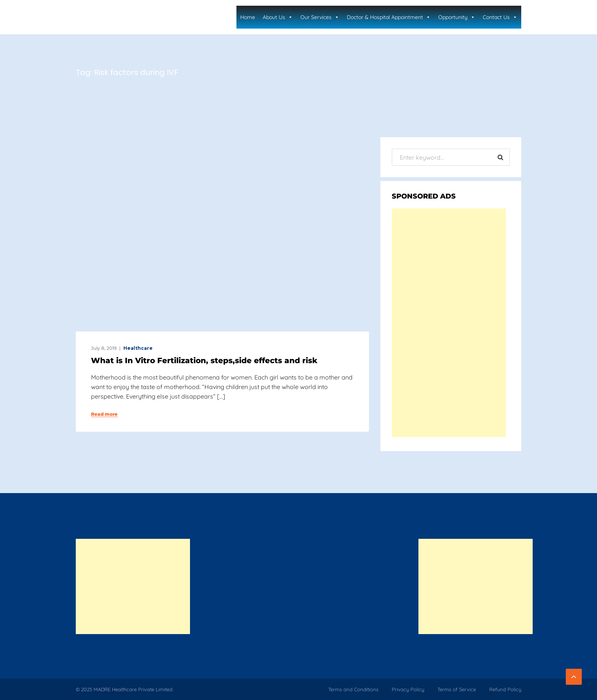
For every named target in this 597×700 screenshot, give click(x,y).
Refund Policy (505, 689)
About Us (278, 17)
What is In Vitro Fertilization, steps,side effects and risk (204, 360)
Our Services (320, 17)
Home (248, 17)
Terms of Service (457, 689)
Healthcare (138, 348)
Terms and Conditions (353, 689)
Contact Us (500, 17)
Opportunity (457, 17)
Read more (104, 414)
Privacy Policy (408, 689)
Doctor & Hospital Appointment (389, 17)
